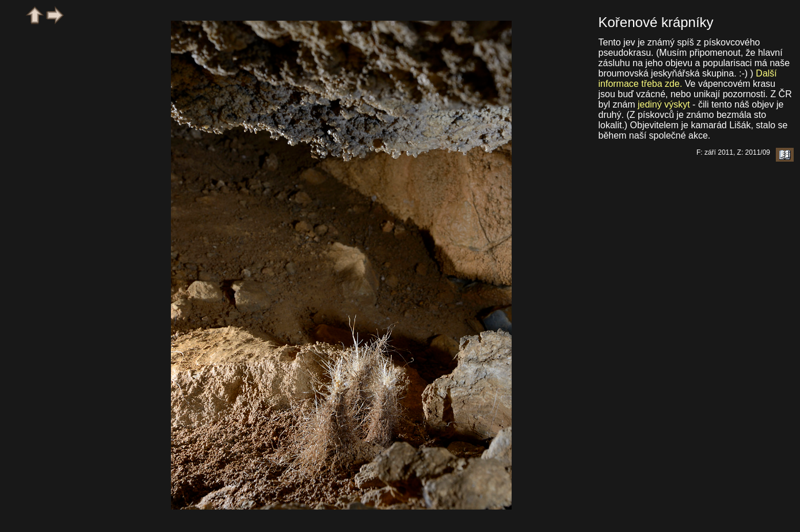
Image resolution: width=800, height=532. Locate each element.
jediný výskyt (664, 104)
